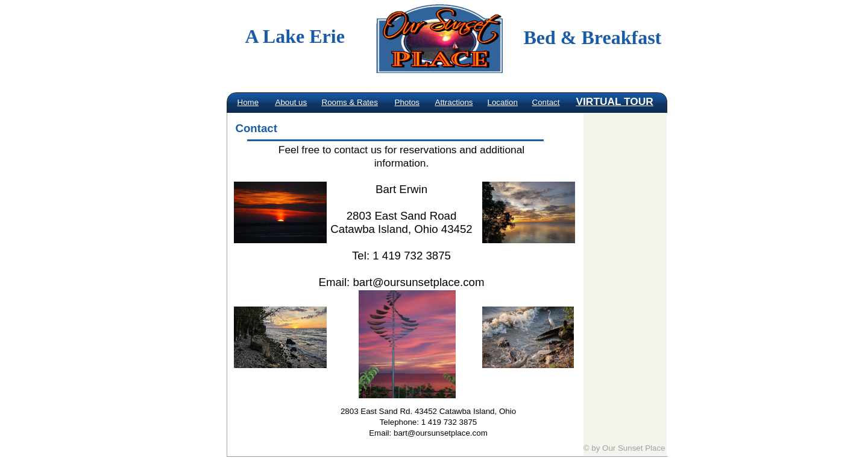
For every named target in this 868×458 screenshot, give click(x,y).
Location (503, 102)
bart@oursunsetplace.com (418, 282)
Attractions (454, 102)
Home (248, 102)
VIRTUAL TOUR (615, 101)
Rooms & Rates (350, 102)
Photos (407, 102)
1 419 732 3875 (449, 422)
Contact (546, 102)
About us (291, 102)
